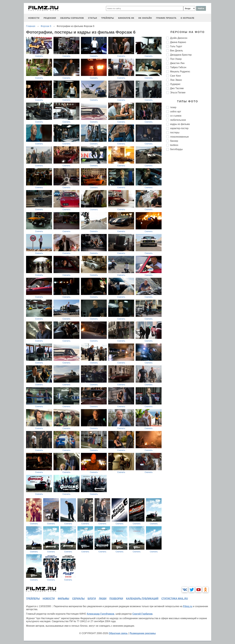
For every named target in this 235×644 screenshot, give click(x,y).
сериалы (78, 599)
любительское (178, 120)
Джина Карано (178, 42)
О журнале (187, 18)
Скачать (39, 56)
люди (103, 599)
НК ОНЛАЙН (145, 18)
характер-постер (179, 128)
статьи (92, 18)
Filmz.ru (188, 606)
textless (174, 145)
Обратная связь (118, 633)
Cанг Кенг (176, 76)
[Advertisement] (189, 203)
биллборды (176, 149)
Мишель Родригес (180, 72)
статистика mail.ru (175, 599)
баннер (174, 141)
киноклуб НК (126, 18)
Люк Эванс (176, 80)
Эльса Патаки (178, 93)
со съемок (176, 116)
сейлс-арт (176, 112)
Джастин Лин (177, 63)
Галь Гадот (176, 46)
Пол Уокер (176, 59)
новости (34, 18)
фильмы (63, 599)
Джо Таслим (177, 88)
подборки (116, 599)
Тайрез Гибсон (178, 67)
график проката (166, 18)
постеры (175, 133)
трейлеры (108, 18)
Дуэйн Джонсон (179, 38)
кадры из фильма (180, 124)
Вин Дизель (177, 51)
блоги (92, 599)
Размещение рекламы (143, 633)
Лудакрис (175, 84)
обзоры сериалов (72, 18)
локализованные (179, 137)
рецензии (50, 18)
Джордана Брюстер (181, 55)
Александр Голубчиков (100, 614)
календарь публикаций (142, 599)
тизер (173, 107)
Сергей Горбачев (142, 614)
